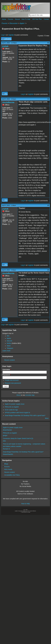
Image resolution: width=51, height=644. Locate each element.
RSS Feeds (8, 469)
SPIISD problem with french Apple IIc (18, 413)
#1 (48, 43)
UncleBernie (8, 102)
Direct (19, 395)
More (47, 418)
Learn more (6, 351)
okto (4, 441)
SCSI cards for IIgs (11, 410)
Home (4, 19)
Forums (11, 19)
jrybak (5, 46)
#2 (48, 99)
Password (7, 375)
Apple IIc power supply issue (15, 404)
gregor (5, 435)
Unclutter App (30, 395)
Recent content (10, 360)
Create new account (12, 380)
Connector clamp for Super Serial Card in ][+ (18, 438)
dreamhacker (7, 430)
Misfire (9, 343)
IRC (8, 336)
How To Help (26, 19)
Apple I (22, 23)
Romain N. (7, 449)
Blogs (6, 464)
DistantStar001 (8, 454)
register (11, 35)
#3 (48, 205)
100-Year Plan (37, 19)
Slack (9, 346)
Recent (18, 19)
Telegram (10, 348)
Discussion (13, 23)
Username (7, 369)
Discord (9, 341)
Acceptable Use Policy (12, 475)
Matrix (9, 338)
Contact (46, 19)
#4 (48, 270)
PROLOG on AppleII (12, 407)
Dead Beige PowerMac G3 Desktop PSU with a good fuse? (25, 415)
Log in (3, 35)
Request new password (13, 383)
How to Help (25, 504)
